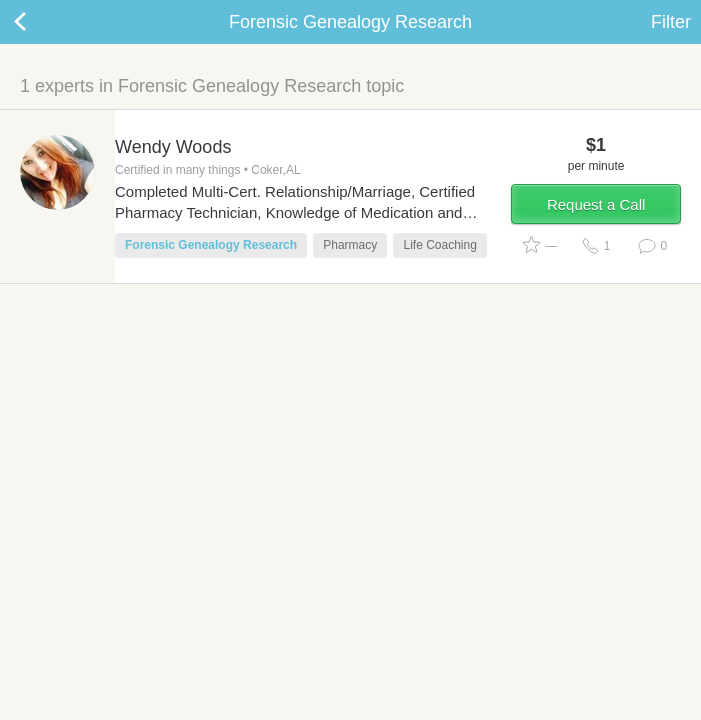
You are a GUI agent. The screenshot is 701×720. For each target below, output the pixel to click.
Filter (671, 22)
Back (40, 22)
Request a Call (596, 204)
